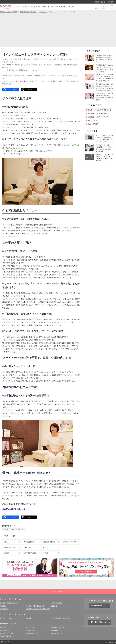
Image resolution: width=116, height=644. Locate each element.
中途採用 (91, 113)
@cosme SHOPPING (7, 633)
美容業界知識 (103, 113)
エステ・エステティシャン (14, 530)
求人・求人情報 (93, 124)
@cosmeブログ (5, 630)
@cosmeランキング (58, 628)
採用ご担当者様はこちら (99, 622)
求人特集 (28, 618)
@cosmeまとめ (56, 630)
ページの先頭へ (58, 591)
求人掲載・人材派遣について (35, 606)
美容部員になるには (104, 110)
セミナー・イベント (6, 618)
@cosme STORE (57, 633)
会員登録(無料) (100, 2)
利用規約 (3, 606)
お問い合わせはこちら (99, 606)
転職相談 (91, 117)
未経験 (90, 110)
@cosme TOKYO (5, 636)
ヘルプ (28, 603)
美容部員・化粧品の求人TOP (9, 603)
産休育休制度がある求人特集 (14, 509)
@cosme (3, 628)
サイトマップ (4, 609)
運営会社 (54, 606)
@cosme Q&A (30, 630)
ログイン (111, 2)
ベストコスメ (30, 628)
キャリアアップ (93, 120)
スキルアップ (103, 117)
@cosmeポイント (31, 633)
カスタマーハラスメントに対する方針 (38, 609)
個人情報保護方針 (57, 603)
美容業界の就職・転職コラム (61, 618)
